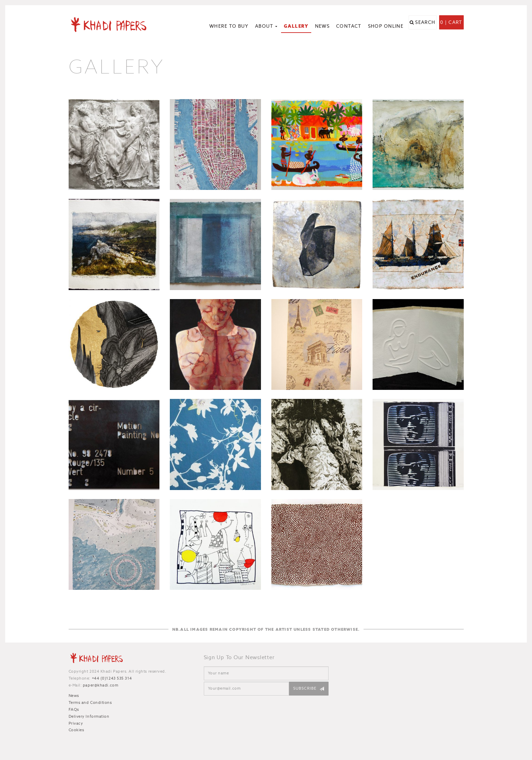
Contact (349, 26)
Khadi (96, 659)
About (266, 26)
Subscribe (305, 688)
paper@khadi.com (101, 685)
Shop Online (386, 26)
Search (425, 27)
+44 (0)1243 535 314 (112, 678)
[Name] (266, 673)
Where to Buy (229, 26)
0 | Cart (451, 27)
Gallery (296, 26)
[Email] (246, 689)
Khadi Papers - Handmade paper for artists (114, 24)
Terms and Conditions (90, 702)
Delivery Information (89, 716)
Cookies (76, 730)
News (322, 26)
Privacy (76, 723)
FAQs (74, 709)
